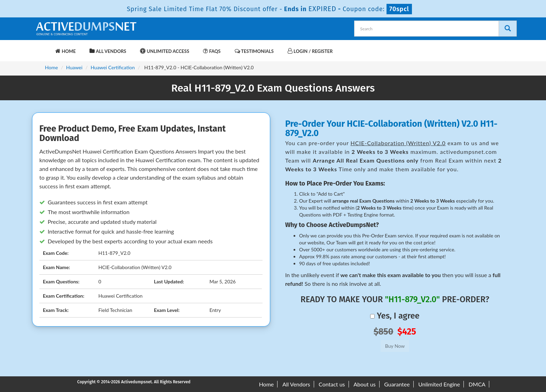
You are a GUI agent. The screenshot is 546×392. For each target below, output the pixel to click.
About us (364, 384)
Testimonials (254, 51)
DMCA (477, 384)
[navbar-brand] (43, 48)
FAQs (212, 51)
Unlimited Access (165, 51)
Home (65, 51)
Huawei (74, 67)
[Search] (508, 29)
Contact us (332, 384)
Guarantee (397, 384)
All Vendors (108, 51)
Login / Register (310, 51)
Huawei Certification (113, 67)
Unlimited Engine (439, 384)
